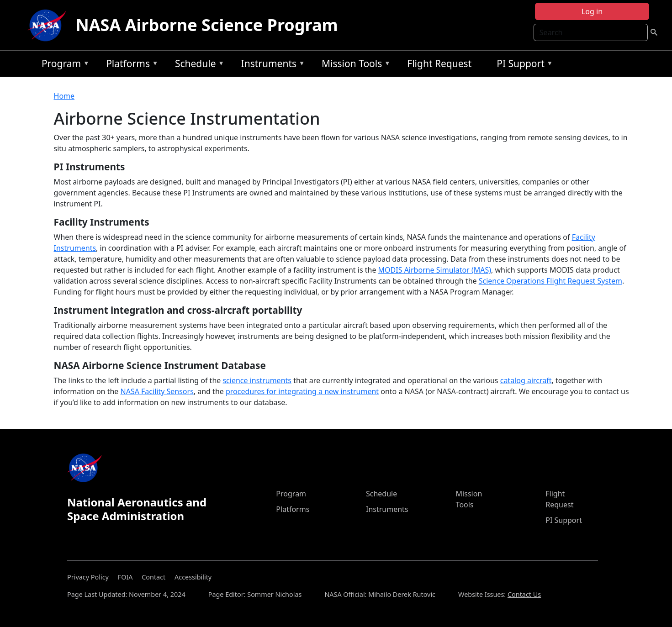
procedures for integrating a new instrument (302, 391)
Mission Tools (354, 65)
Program (63, 65)
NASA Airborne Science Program (206, 25)
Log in (592, 11)
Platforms (130, 65)
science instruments (257, 380)
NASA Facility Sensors (157, 391)
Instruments (271, 65)
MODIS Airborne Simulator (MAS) (435, 270)
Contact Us (524, 594)
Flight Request (439, 63)
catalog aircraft (526, 380)
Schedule (197, 65)
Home (64, 96)
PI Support (522, 65)
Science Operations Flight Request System (550, 281)
